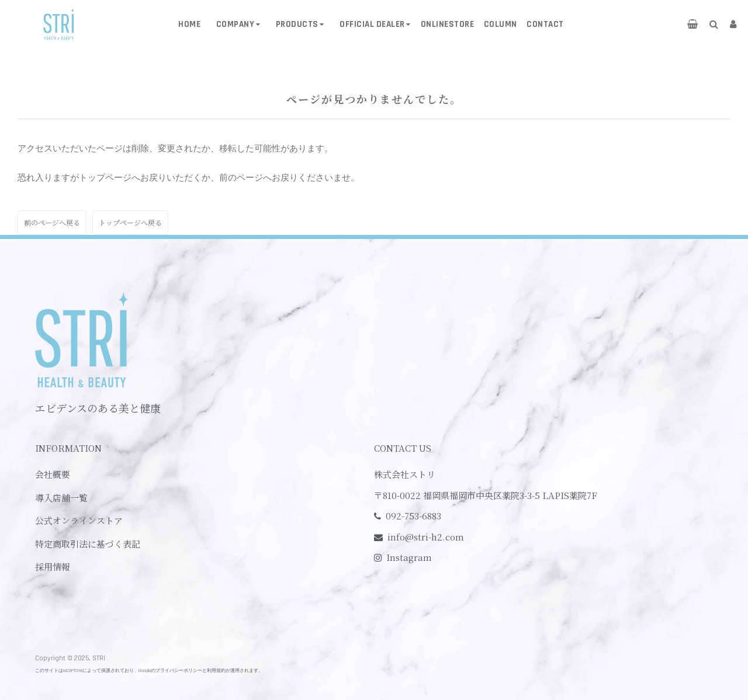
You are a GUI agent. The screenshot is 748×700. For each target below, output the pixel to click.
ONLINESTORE (448, 24)
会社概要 (53, 474)
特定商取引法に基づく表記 (88, 544)
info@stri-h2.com (426, 537)
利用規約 (216, 670)
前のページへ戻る (52, 222)
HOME (189, 24)
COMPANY (236, 24)
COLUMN (501, 24)
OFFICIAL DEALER (372, 24)
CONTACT (545, 24)
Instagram (409, 557)
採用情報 (53, 566)
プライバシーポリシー (179, 670)
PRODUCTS (297, 24)
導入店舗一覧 (61, 498)
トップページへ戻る (130, 222)
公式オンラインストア (79, 520)
